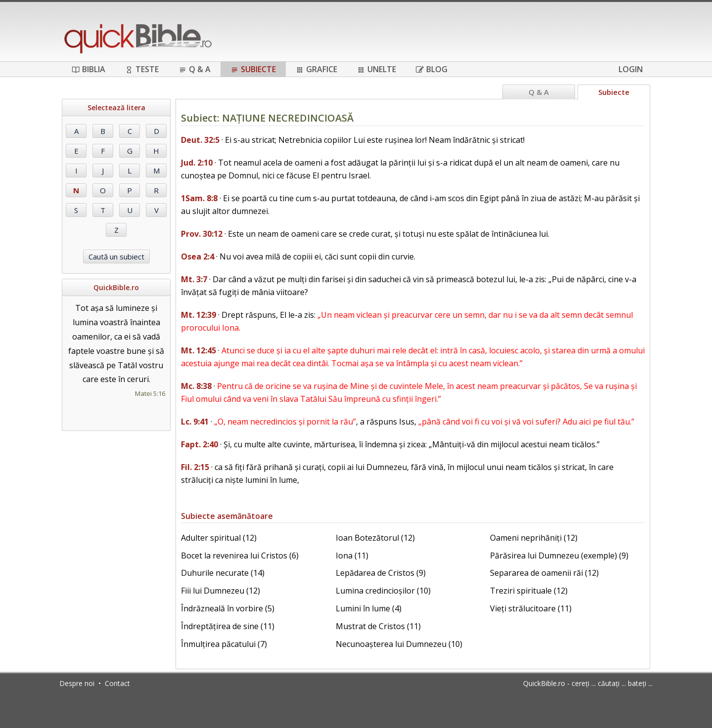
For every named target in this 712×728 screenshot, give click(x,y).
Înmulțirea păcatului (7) (224, 644)
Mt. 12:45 (199, 350)
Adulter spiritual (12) (219, 538)
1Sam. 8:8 (199, 198)
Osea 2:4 (198, 257)
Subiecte (253, 69)
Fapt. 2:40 (200, 444)
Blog (432, 69)
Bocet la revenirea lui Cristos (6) (240, 556)
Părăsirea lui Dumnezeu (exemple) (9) (559, 556)
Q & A (195, 69)
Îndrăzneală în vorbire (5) (228, 608)
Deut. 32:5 (200, 140)
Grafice (316, 69)
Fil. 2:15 (195, 467)
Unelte (377, 69)
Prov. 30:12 (202, 234)
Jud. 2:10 (197, 163)
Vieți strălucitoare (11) (531, 608)
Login (631, 69)
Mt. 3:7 (194, 279)
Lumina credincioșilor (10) (383, 591)
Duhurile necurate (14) (223, 573)
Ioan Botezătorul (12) (375, 538)
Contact (117, 683)
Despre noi (77, 683)
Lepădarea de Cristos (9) (381, 573)
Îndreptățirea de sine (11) (228, 626)
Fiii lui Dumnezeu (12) (221, 591)
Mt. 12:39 (199, 315)
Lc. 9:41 (195, 422)
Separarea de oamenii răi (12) (544, 573)
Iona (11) (352, 556)
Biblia (89, 69)
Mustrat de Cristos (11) (378, 626)
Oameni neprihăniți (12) (534, 538)
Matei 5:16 (150, 393)
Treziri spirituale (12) (529, 591)
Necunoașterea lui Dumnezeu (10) (399, 644)
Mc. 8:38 (196, 386)
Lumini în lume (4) (369, 608)
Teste (142, 69)
